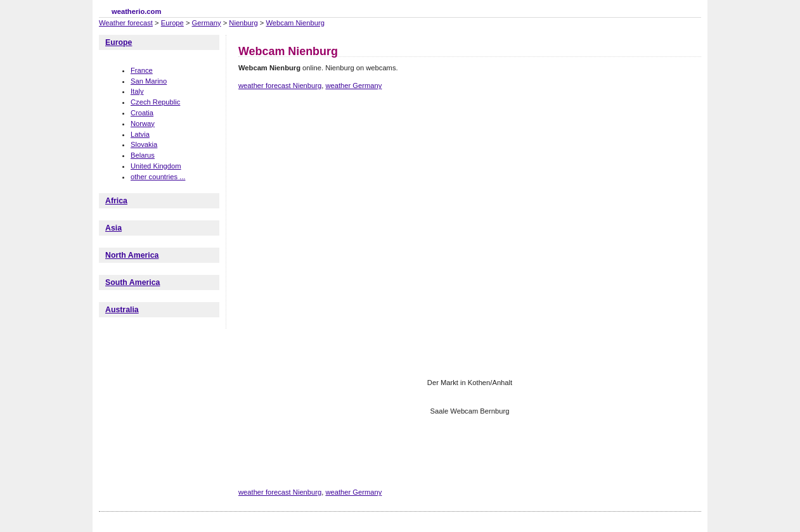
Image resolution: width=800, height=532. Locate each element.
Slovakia (144, 144)
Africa (116, 201)
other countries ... (158, 177)
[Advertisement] (469, 144)
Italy (137, 91)
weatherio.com (136, 11)
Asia (113, 228)
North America (132, 255)
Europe (172, 23)
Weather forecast (126, 23)
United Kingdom (156, 166)
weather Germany (353, 85)
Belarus (143, 155)
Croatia (142, 113)
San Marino (149, 81)
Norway (143, 123)
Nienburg (243, 23)
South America (132, 282)
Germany (207, 23)
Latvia (140, 134)
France (142, 70)
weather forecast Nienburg (280, 85)
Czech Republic (155, 102)
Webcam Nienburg (295, 23)
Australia (122, 310)
